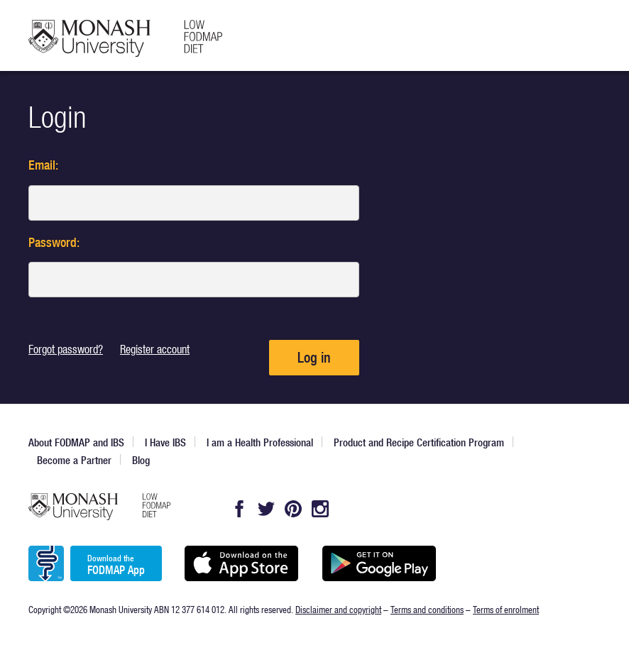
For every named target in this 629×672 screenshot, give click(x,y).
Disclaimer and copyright (338, 609)
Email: (43, 165)
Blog (141, 460)
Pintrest (293, 509)
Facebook (239, 509)
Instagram (320, 509)
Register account (155, 349)
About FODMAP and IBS (76, 442)
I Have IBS (165, 442)
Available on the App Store (241, 563)
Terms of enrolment (506, 609)
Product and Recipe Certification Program (419, 442)
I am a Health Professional (260, 442)
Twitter (266, 509)
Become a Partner (74, 460)
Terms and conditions (427, 609)
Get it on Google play (379, 563)
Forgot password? (66, 349)
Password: (54, 242)
